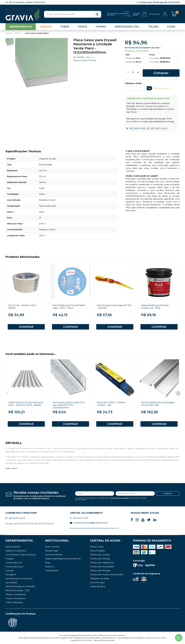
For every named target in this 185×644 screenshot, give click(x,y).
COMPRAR (26, 327)
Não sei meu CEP (162, 88)
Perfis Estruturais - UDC (18, 590)
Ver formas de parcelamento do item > (143, 48)
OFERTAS (46, 27)
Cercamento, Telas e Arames (20, 555)
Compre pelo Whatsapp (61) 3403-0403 (158, 2)
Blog (48, 563)
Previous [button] (7, 393)
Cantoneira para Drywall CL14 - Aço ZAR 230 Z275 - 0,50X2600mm (69, 405)
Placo (93, 57)
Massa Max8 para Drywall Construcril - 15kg (155, 307)
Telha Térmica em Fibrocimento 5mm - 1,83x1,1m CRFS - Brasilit (26, 404)
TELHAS (153, 27)
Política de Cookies (100, 555)
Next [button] (178, 393)
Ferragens (11, 575)
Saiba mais (11, 468)
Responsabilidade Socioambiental (63, 559)
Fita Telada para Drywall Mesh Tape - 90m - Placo (69, 307)
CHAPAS (101, 27)
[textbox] (73, 14)
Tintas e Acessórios (15, 598)
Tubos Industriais (14, 602)
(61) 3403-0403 (136, 128)
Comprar (161, 73)
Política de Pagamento (102, 563)
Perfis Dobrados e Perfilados (20, 586)
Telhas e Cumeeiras (16, 594)
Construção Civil (14, 563)
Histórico (50, 567)
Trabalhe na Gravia (100, 578)
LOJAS (171, 27)
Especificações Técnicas (85, 60)
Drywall (9, 571)
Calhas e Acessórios (16, 551)
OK (149, 88)
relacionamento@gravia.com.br (89, 523)
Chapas (9, 559)
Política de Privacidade (119, 498)
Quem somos (52, 547)
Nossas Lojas (52, 551)
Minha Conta (97, 547)
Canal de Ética (97, 586)
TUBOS (65, 27)
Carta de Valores (54, 555)
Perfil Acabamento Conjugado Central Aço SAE (158, 404)
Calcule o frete (133, 83)
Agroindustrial (13, 547)
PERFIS (82, 27)
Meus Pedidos (97, 551)
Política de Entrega (100, 559)
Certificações (52, 571)
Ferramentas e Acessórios (19, 578)
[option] (41, 64)
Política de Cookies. (159, 638)
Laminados (11, 582)
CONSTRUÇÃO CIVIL (127, 27)
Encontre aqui (97, 582)
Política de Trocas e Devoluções (107, 575)
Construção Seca (14, 567)
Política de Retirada (100, 571)
